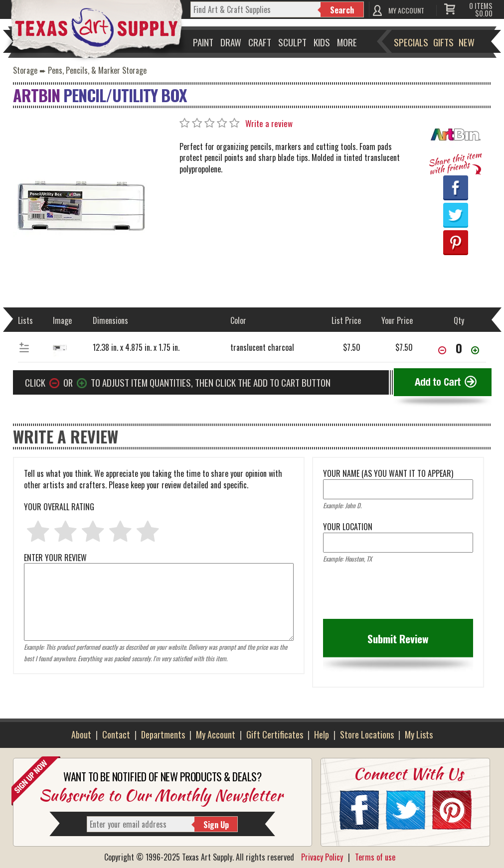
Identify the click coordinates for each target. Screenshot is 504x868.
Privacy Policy (322, 857)
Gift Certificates (275, 734)
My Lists (419, 734)
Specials (411, 42)
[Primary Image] (80, 204)
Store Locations (367, 734)
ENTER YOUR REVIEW (159, 563)
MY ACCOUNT (406, 10)
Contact (116, 734)
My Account (216, 734)
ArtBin (36, 95)
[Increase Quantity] (475, 351)
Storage (25, 70)
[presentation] (399, 594)
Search (342, 10)
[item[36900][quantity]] (459, 348)
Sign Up (216, 825)
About (81, 734)
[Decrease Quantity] (442, 351)
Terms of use (375, 857)
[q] (256, 9)
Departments (163, 734)
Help (322, 734)
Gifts (443, 42)
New (467, 42)
